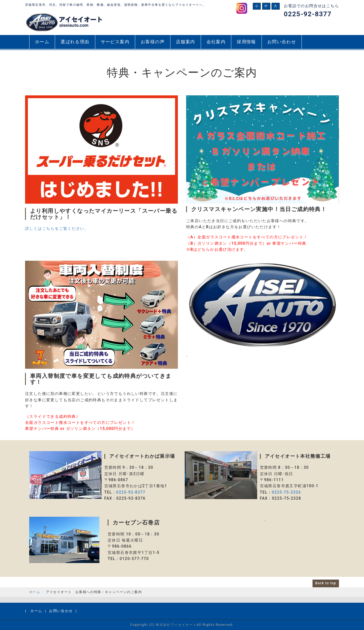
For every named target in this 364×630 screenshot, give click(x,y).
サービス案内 (115, 42)
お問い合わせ (282, 42)
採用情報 (246, 42)
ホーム (42, 42)
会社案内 (216, 42)
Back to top (326, 583)
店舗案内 (186, 42)
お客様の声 (153, 42)
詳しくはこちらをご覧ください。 (57, 228)
